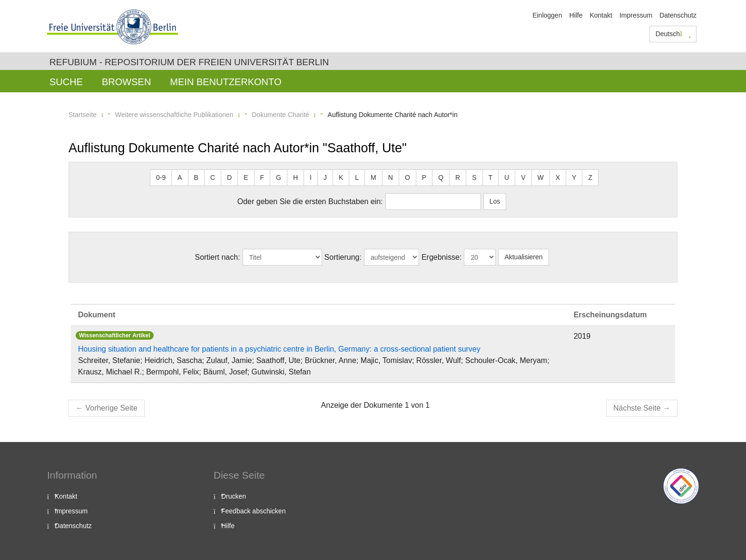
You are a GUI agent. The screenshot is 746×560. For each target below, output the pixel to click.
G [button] (279, 177)
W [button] (541, 177)
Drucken (234, 496)
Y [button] (574, 177)
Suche (66, 82)
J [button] (325, 177)
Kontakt (601, 15)
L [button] (357, 177)
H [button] (295, 177)
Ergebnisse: (442, 257)
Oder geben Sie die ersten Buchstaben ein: (310, 201)
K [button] (341, 177)
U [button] (507, 177)
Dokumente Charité (280, 115)
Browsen (126, 82)
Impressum (636, 15)
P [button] (424, 177)
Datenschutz (678, 15)
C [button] (213, 177)
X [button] (558, 177)
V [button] (523, 177)
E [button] (246, 177)
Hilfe (576, 15)
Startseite (83, 115)
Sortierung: (343, 257)
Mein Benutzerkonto (226, 82)
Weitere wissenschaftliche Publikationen (174, 115)
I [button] (311, 177)
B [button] (196, 177)
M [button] (373, 177)
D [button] (229, 177)
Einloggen (547, 15)
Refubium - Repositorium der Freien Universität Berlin (189, 62)
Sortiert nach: (217, 257)
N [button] (391, 177)
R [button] (458, 177)
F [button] (262, 177)
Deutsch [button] (673, 34)
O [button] (407, 177)
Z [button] (590, 177)
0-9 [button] (161, 177)
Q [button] (441, 177)
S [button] (474, 177)
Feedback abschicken (253, 511)
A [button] (180, 177)
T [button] (491, 177)
